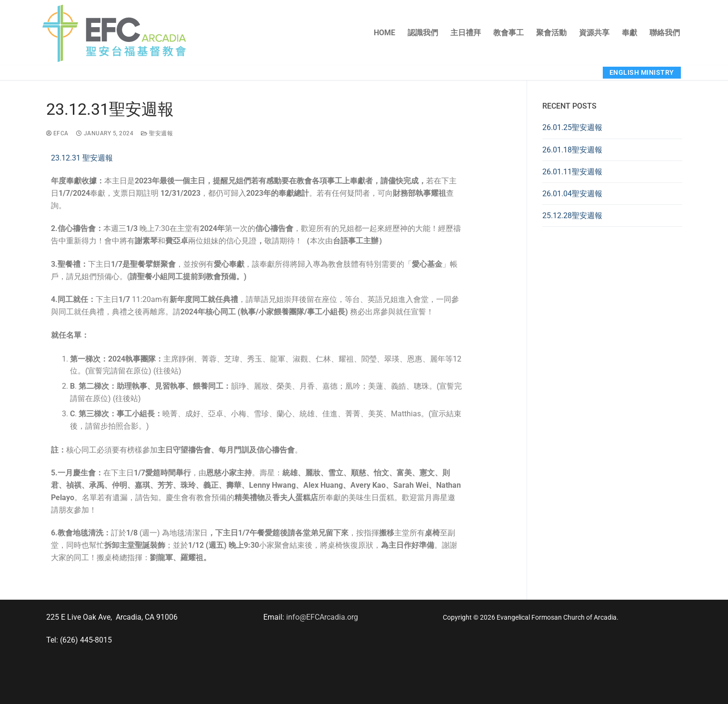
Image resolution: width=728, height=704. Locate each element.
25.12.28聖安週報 (572, 216)
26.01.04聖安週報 (572, 194)
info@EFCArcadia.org (322, 617)
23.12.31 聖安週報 (82, 158)
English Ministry (642, 72)
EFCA (57, 133)
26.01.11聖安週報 (572, 172)
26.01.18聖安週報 (572, 150)
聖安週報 (157, 133)
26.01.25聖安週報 (572, 127)
